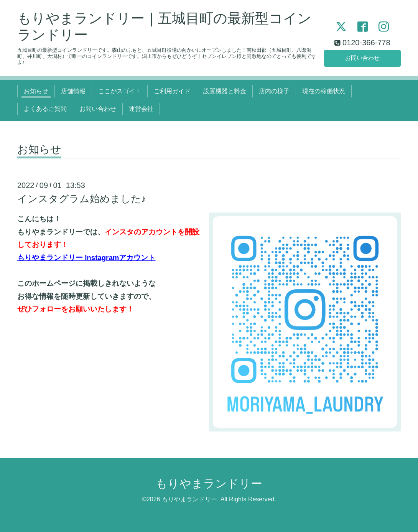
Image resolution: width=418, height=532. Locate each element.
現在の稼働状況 (324, 91)
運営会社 (141, 109)
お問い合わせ (362, 57)
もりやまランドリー (209, 483)
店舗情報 (73, 91)
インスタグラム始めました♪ (82, 199)
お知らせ (36, 91)
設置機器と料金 (225, 91)
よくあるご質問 (45, 109)
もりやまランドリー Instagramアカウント (86, 258)
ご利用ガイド (172, 91)
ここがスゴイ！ (120, 91)
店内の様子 (274, 91)
